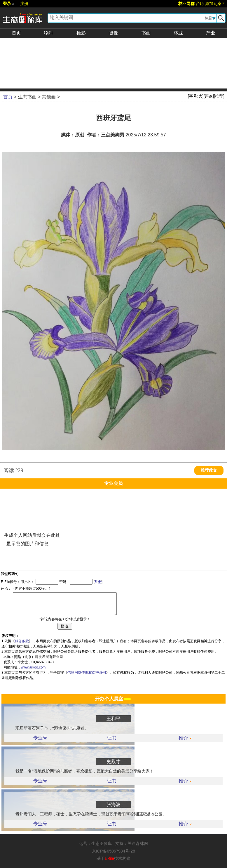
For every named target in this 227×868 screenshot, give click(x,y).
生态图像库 (102, 843)
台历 (200, 4)
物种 (49, 33)
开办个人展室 (113, 699)
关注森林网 (138, 843)
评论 (209, 96)
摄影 (81, 33)
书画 (146, 33)
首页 (16, 33)
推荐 (219, 96)
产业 (211, 33)
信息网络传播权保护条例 (87, 673)
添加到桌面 (215, 4)
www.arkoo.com (33, 667)
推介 (185, 738)
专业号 (40, 738)
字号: (196, 96)
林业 (178, 33)
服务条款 (22, 641)
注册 (24, 4)
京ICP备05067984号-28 (113, 851)
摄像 (113, 33)
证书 (112, 738)
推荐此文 (209, 470)
